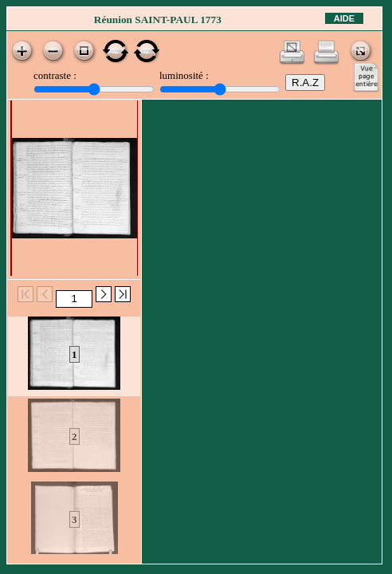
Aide (344, 18)
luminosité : (184, 75)
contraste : (55, 75)
